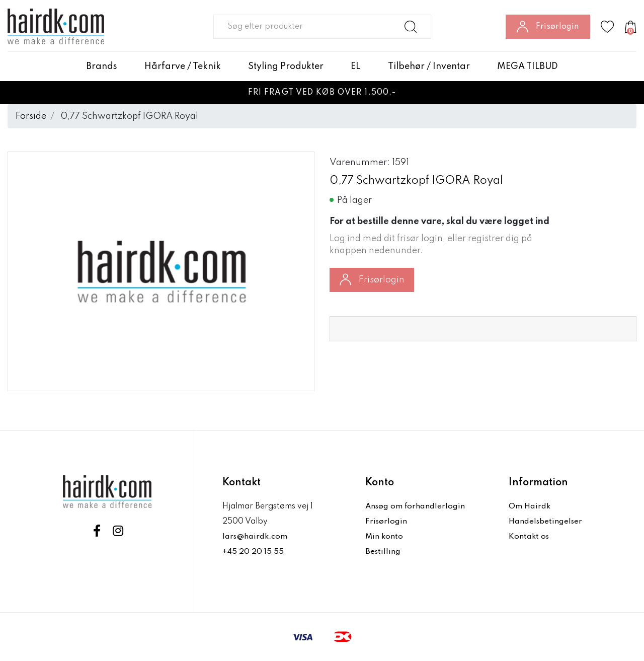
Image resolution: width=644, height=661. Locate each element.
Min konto (384, 537)
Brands (102, 66)
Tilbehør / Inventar (429, 66)
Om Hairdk (530, 506)
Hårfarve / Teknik (183, 66)
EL (356, 66)
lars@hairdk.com (255, 537)
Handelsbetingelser (546, 522)
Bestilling (383, 552)
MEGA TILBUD (528, 66)
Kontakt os (529, 537)
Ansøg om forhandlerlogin (416, 506)
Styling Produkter (286, 66)
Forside (31, 116)
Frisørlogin (372, 279)
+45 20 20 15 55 (253, 552)
